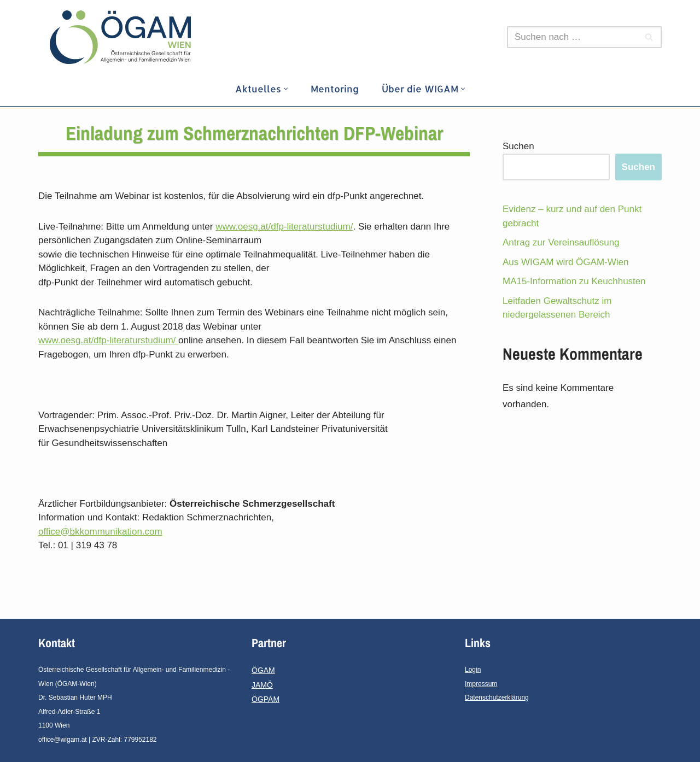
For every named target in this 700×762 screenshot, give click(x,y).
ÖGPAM (266, 699)
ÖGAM (263, 670)
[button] (286, 89)
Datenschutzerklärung (497, 697)
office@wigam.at (63, 740)
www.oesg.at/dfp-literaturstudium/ (284, 227)
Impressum (481, 684)
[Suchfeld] (572, 37)
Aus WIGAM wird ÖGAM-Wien (565, 262)
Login (473, 670)
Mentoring (335, 89)
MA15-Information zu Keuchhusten (574, 281)
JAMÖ (262, 685)
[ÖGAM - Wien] (123, 37)
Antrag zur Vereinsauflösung (561, 242)
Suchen (518, 146)
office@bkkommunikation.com (100, 532)
